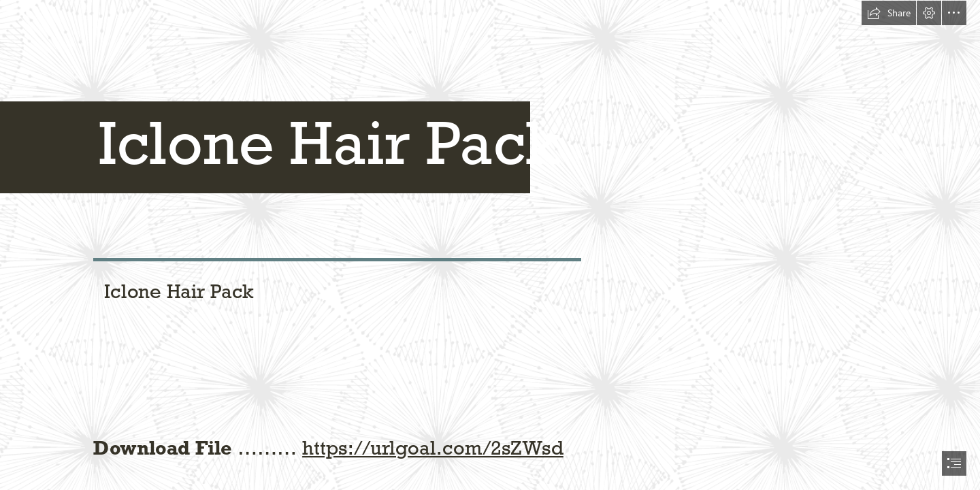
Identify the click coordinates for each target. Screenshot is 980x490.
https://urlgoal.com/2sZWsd (433, 447)
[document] (490, 245)
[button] (889, 13)
